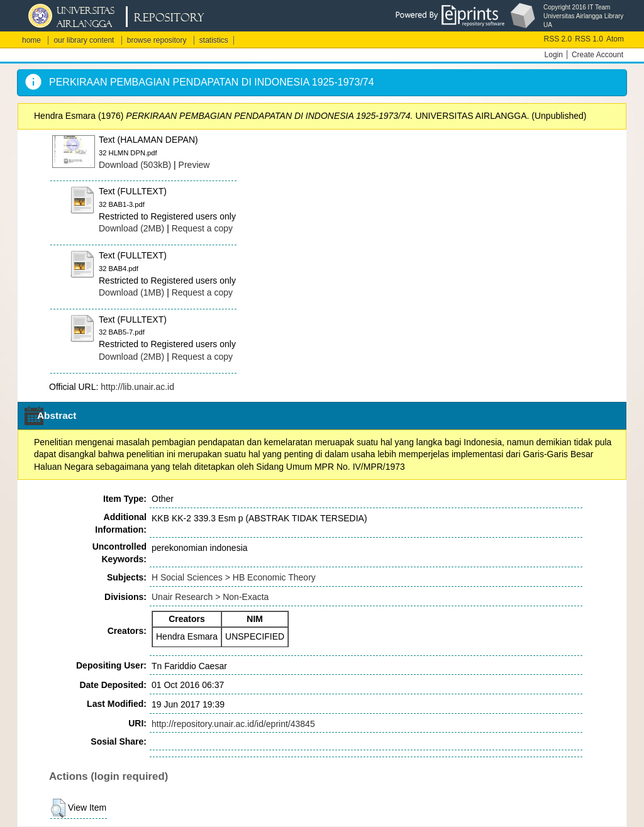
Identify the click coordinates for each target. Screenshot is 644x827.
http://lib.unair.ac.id (137, 387)
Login (554, 55)
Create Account (597, 55)
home (31, 40)
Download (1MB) (131, 292)
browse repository (157, 40)
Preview (194, 165)
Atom (615, 39)
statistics (214, 40)
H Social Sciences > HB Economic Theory (234, 577)
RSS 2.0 (558, 39)
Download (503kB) (135, 165)
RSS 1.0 (589, 39)
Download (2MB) (131, 228)
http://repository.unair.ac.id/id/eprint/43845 (233, 724)
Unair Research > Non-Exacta (210, 597)
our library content (84, 40)
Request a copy (202, 228)
